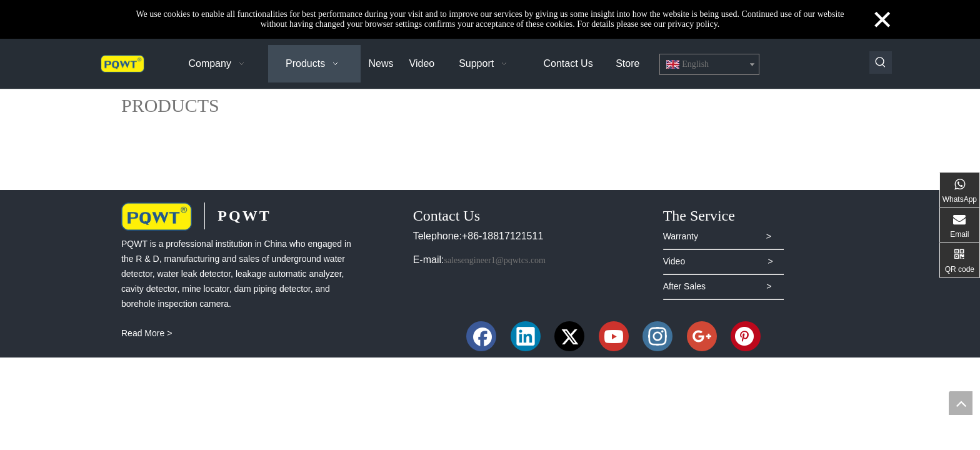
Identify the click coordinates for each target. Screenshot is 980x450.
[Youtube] (614, 336)
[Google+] (702, 336)
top (961, 403)
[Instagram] (657, 336)
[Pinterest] (746, 336)
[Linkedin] (526, 336)
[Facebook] (481, 336)
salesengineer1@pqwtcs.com (495, 260)
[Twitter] (569, 336)
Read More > (147, 333)
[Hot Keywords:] (881, 62)
